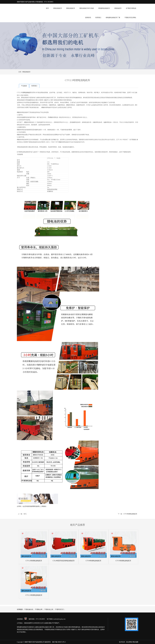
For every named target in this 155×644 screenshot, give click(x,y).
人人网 (41, 506)
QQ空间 (25, 506)
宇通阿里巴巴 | (60, 609)
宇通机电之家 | (50, 609)
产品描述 (24, 86)
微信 (45, 506)
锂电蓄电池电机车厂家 (113, 18)
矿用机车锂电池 (131, 8)
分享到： (20, 506)
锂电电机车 (118, 8)
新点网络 (129, 642)
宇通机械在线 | (30, 609)
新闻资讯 (88, 18)
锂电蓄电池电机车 (104, 8)
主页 (20, 72)
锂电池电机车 (58, 8)
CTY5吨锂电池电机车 (130, 514)
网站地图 (135, 642)
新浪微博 (30, 506)
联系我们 (98, 18)
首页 (47, 8)
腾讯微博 (36, 506)
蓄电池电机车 (71, 8)
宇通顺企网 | (40, 609)
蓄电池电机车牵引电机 (87, 8)
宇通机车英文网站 (130, 18)
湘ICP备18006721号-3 (59, 642)
